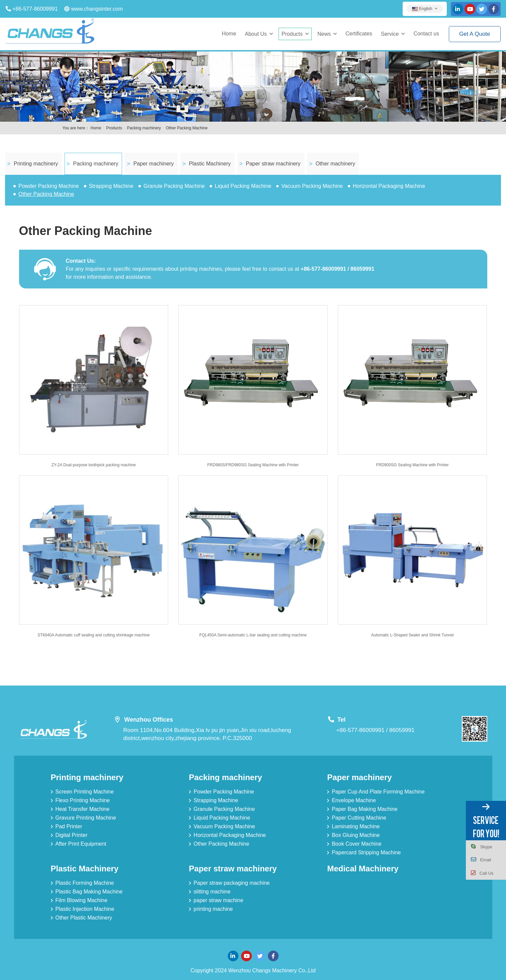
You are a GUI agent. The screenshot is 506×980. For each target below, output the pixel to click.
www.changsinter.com (97, 9)
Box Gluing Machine (356, 835)
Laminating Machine (356, 826)
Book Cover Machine (357, 844)
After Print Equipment (81, 844)
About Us (256, 34)
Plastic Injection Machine (85, 909)
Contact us (426, 34)
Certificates (359, 34)
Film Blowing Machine (82, 900)
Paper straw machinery (273, 164)
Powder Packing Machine (49, 186)
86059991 (402, 730)
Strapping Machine (111, 186)
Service (390, 34)
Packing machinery (144, 128)
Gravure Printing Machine (86, 818)
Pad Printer (69, 826)
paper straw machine (219, 900)
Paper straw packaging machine (232, 883)
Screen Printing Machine (85, 792)
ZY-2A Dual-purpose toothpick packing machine (94, 465)
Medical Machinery (363, 869)
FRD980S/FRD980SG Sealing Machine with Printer (253, 465)
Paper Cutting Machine (359, 818)
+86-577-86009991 (35, 9)
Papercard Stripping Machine (366, 852)
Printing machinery (36, 164)
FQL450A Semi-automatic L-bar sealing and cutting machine (253, 635)
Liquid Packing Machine (243, 186)
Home (229, 34)
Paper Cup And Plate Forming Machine (378, 792)
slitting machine (212, 892)
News (324, 34)
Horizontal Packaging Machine (389, 186)
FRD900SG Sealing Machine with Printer (412, 465)
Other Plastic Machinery (84, 918)
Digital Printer (72, 835)
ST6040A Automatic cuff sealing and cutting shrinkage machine (93, 635)
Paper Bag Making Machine (365, 809)
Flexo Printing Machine (83, 800)
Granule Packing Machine (174, 186)
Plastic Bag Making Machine (89, 892)
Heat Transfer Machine (83, 809)
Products (292, 34)
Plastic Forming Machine (85, 883)
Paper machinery (154, 164)
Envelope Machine (354, 800)
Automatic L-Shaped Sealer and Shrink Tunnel (413, 635)
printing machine (213, 909)
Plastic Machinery (210, 164)
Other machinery (335, 164)
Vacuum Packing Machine (312, 186)
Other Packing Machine (187, 128)
